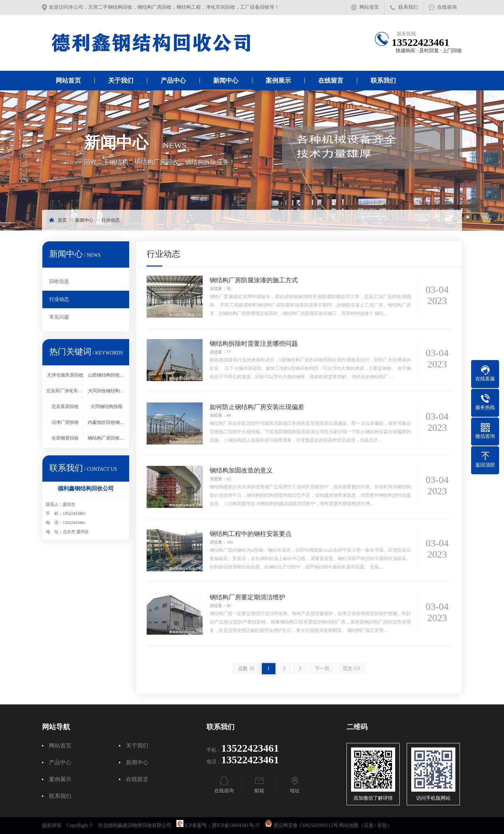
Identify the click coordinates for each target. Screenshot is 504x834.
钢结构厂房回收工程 (107, 438)
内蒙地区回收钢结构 (107, 422)
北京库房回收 (65, 406)
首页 (62, 220)
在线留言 (331, 81)
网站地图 (349, 825)
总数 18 (246, 668)
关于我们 (121, 81)
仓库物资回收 (65, 438)
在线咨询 (447, 7)
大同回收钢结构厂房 (107, 391)
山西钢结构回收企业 (107, 375)
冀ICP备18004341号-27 (236, 825)
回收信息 (59, 281)
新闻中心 (226, 81)
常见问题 (59, 317)
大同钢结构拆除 (107, 406)
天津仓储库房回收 (65, 375)
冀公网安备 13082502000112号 (306, 825)
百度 (369, 825)
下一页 (322, 668)
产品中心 (173, 81)
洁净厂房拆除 (65, 422)
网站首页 (369, 7)
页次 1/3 (351, 668)
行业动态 (111, 220)
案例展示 (278, 81)
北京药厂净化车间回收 (65, 391)
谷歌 (382, 825)
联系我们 (408, 7)
